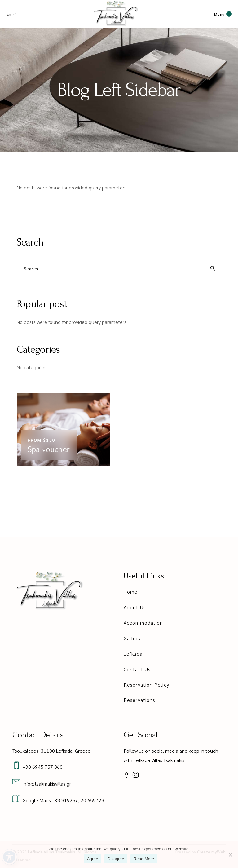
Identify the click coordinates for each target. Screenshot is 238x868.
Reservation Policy (146, 685)
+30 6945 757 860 (41, 767)
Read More (144, 859)
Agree (93, 859)
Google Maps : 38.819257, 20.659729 (62, 800)
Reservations (139, 700)
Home (131, 592)
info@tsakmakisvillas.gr (46, 784)
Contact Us (137, 669)
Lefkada (133, 654)
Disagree (116, 859)
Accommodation (143, 623)
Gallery (132, 638)
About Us (135, 607)
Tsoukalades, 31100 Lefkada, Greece (51, 751)
